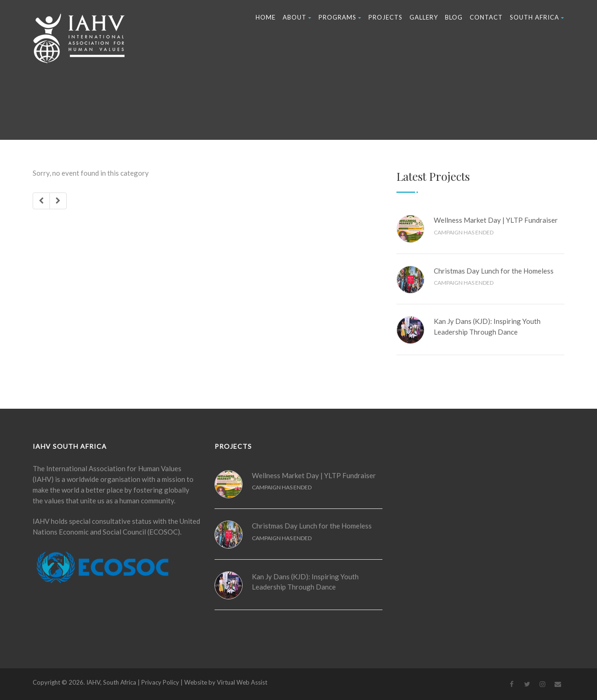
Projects (385, 17)
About (297, 17)
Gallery (424, 17)
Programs (340, 17)
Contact (486, 17)
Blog (454, 17)
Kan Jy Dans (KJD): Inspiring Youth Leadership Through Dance (487, 326)
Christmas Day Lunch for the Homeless (494, 271)
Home (266, 17)
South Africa (537, 17)
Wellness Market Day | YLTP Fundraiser (496, 220)
